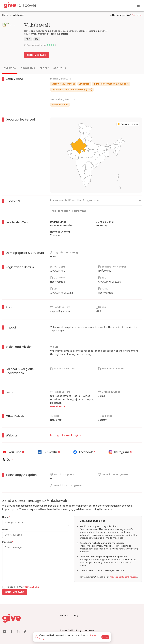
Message (8, 542)
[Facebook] (85, 452)
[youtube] (5, 632)
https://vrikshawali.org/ (66, 435)
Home (5, 15)
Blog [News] (74, 616)
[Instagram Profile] (121, 452)
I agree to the (23, 587)
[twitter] (25, 632)
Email (6, 530)
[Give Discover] (20, 6)
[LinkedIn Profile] (49, 452)
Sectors (64, 616)
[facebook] (11, 632)
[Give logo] (29, 618)
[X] (8, 460)
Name (6, 517)
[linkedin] (18, 632)
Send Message (37, 55)
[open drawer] (138, 6)
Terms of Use (31, 587)
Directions (57, 406)
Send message (15, 592)
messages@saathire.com (124, 577)
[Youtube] (14, 452)
